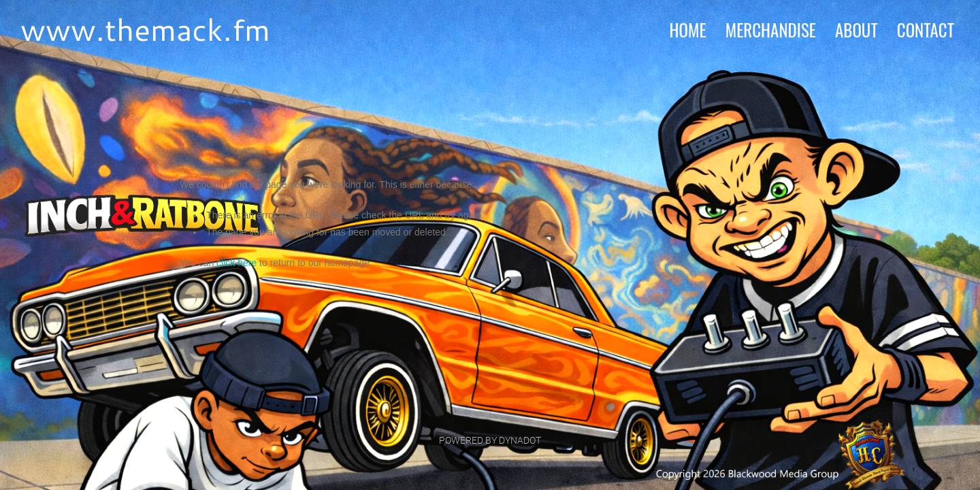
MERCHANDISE (771, 30)
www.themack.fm (145, 29)
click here (236, 263)
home (687, 30)
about (856, 30)
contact (926, 30)
